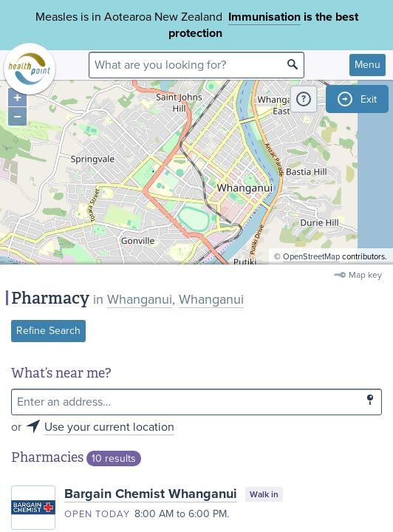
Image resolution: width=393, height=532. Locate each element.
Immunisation (264, 17)
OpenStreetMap (311, 257)
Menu (368, 65)
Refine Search (48, 331)
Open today (97, 514)
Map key (365, 275)
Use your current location (109, 427)
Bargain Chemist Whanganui (151, 494)
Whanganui (140, 299)
